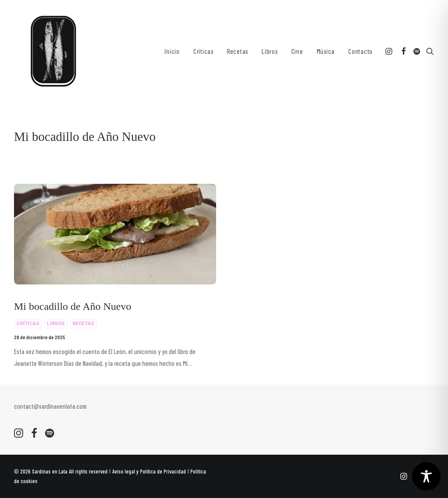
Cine (297, 51)
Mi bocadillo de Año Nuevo (73, 306)
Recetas (238, 51)
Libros (270, 51)
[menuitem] (172, 51)
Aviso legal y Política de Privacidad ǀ (151, 471)
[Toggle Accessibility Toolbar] (426, 476)
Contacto (360, 51)
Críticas (203, 51)
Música (326, 51)
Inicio (172, 51)
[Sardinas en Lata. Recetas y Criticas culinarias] (53, 51)
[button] (390, 51)
